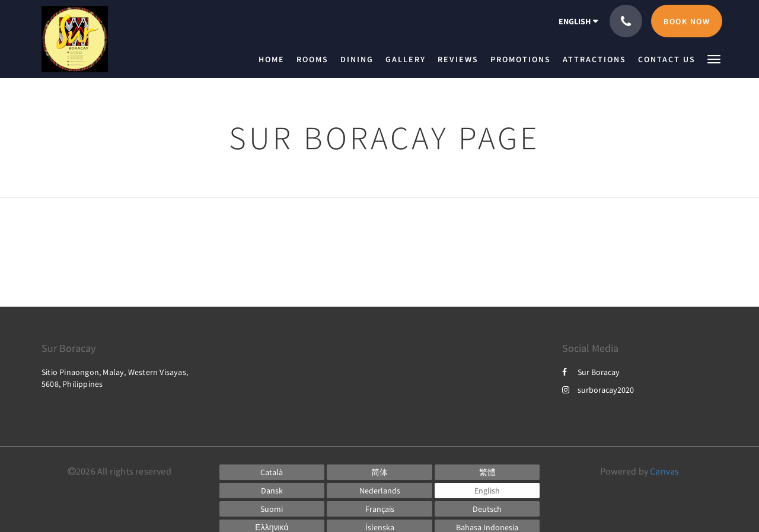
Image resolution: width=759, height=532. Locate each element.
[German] (487, 509)
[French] (379, 509)
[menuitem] (275, 59)
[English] (487, 491)
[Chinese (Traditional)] (487, 472)
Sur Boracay (591, 372)
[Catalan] (272, 472)
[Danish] (272, 491)
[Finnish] (272, 509)
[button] (714, 58)
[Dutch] (379, 491)
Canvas (664, 471)
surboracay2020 (598, 390)
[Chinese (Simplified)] (379, 472)
